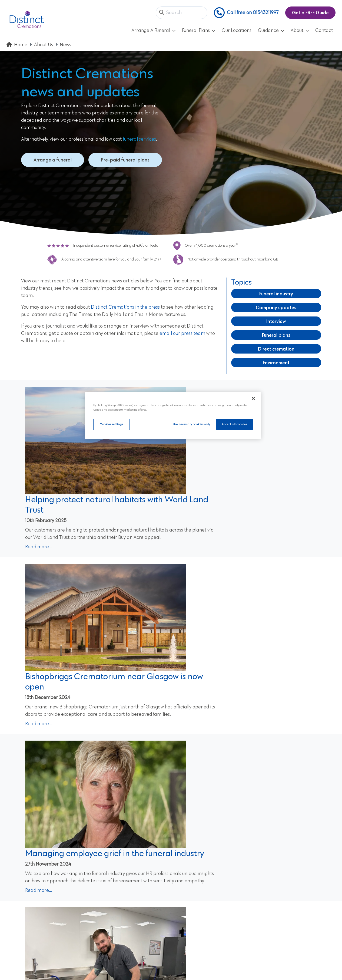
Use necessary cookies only (190, 424)
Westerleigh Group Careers (203, 933)
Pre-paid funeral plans (125, 160)
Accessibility (186, 876)
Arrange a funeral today (236, 803)
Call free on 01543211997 (246, 13)
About (300, 31)
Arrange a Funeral (109, 867)
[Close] (253, 398)
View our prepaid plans (106, 803)
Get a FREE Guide (310, 13)
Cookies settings (111, 424)
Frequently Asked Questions (119, 895)
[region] (173, 416)
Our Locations (237, 31)
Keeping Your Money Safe (200, 923)
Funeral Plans (199, 31)
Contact (324, 31)
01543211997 (26, 869)
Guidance (271, 31)
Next (214, 768)
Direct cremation (276, 349)
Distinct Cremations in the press (125, 307)
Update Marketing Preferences (123, 933)
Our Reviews (103, 905)
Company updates (276, 307)
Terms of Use (187, 867)
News (65, 45)
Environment (276, 363)
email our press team (182, 334)
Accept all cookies (234, 424)
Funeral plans (276, 335)
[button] (162, 13)
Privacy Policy (104, 886)
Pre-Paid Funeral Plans (114, 876)
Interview (276, 321)
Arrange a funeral (53, 160)
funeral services (139, 139)
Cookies (182, 886)
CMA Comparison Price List (203, 914)
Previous (132, 768)
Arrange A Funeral (153, 31)
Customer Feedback (195, 905)
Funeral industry (276, 294)
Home (21, 45)
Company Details (192, 895)
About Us (44, 45)
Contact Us (102, 923)
